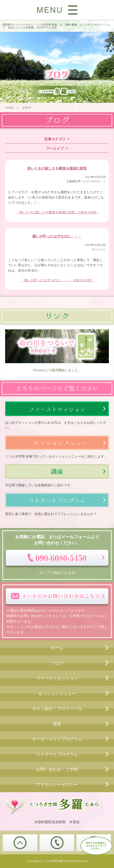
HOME (9, 108)
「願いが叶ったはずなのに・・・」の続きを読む (57, 280)
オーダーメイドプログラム (57, 739)
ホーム (57, 648)
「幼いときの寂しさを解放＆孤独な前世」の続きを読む (57, 212)
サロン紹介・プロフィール (57, 709)
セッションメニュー (57, 693)
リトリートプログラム (57, 754)
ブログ (57, 663)
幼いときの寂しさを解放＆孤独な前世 (57, 168)
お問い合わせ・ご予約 (57, 769)
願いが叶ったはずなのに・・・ (57, 236)
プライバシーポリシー (57, 785)
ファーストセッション (57, 678)
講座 (57, 724)
